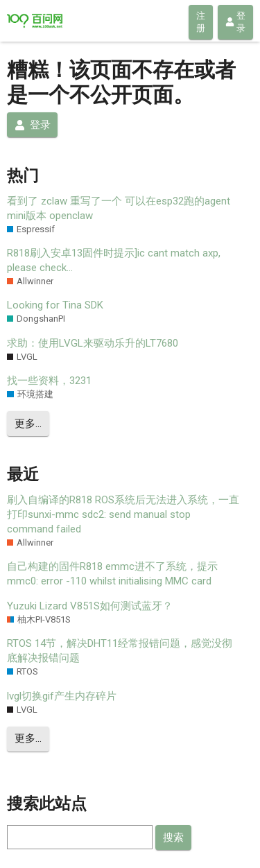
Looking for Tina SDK (55, 305)
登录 (235, 22)
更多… (28, 424)
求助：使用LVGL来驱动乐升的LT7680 (93, 343)
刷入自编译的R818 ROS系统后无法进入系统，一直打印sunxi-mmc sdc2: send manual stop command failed (123, 514)
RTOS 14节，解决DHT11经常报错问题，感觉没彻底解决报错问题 (120, 651)
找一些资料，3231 (49, 381)
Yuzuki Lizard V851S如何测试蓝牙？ (90, 606)
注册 (201, 22)
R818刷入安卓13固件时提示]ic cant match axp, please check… (114, 260)
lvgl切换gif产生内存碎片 (62, 696)
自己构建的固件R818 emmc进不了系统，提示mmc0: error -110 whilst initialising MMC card (112, 574)
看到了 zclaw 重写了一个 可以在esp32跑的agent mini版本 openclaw (119, 208)
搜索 (173, 837)
